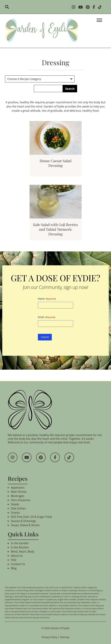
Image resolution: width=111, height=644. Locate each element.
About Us (17, 556)
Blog (14, 568)
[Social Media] (75, 7)
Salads (15, 504)
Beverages (17, 496)
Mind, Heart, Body (22, 552)
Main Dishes (19, 492)
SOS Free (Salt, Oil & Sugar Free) (31, 517)
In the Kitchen (20, 547)
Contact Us (18, 564)
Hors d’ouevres (20, 500)
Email (47, 317)
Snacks (15, 513)
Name (47, 299)
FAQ (13, 560)
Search (70, 89)
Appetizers (18, 488)
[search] (8, 7)
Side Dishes (18, 508)
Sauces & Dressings (23, 521)
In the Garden (20, 543)
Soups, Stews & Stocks (25, 525)
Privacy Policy (49, 637)
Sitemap (65, 637)
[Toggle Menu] (99, 20)
